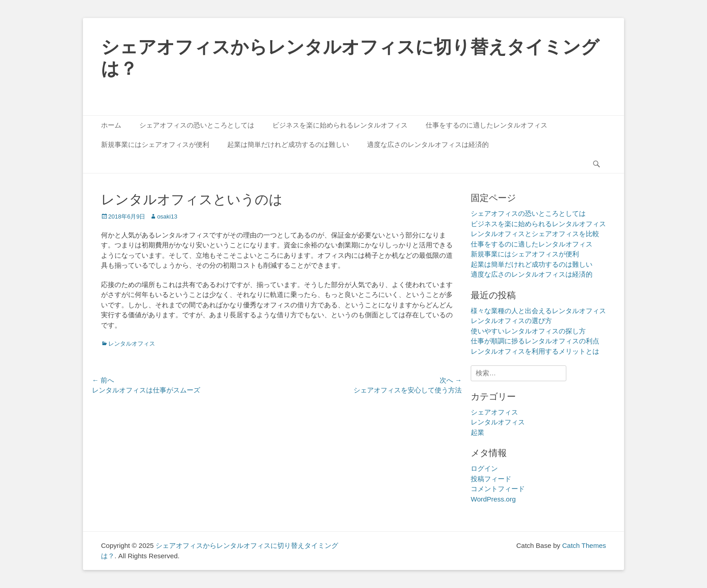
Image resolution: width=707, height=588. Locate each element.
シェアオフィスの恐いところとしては (197, 125)
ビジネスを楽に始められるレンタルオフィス (340, 125)
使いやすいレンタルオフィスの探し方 (528, 331)
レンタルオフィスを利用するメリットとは (535, 351)
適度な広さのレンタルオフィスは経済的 (428, 144)
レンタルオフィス (132, 344)
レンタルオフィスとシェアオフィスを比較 (535, 234)
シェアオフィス (494, 412)
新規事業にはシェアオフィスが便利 (155, 144)
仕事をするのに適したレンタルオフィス (487, 125)
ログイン (484, 468)
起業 (477, 432)
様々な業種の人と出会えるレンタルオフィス (538, 311)
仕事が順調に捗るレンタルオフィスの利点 (535, 341)
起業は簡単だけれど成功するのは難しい (288, 144)
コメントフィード (498, 489)
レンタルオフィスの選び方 (511, 321)
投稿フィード (491, 479)
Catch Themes (584, 545)
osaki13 (167, 217)
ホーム (111, 125)
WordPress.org (493, 499)
